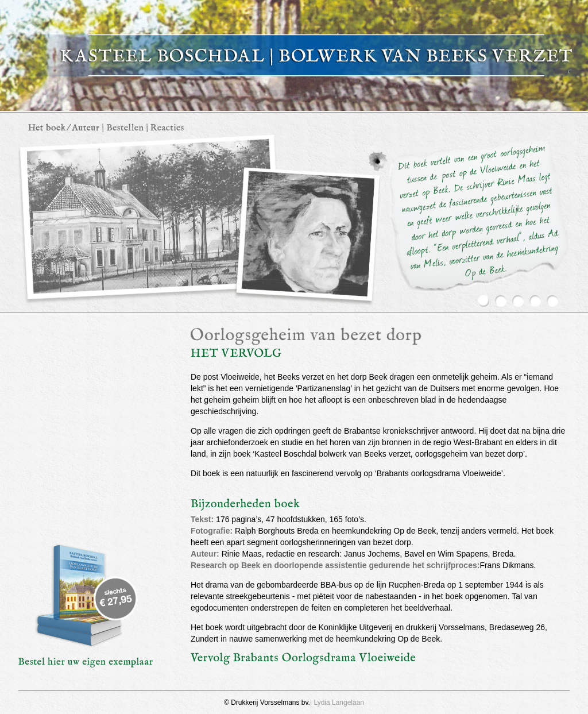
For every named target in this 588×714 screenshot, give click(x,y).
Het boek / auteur (64, 128)
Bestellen (125, 128)
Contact (167, 128)
